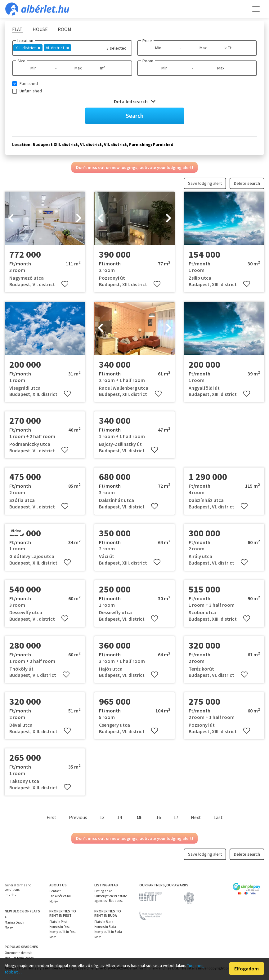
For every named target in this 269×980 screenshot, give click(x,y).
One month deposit (18, 953)
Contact (55, 891)
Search (135, 115)
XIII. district (28, 48)
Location (25, 41)
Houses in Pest (60, 927)
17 (176, 817)
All (7, 917)
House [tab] (40, 29)
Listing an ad (103, 891)
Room (148, 61)
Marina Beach (14, 922)
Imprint (10, 894)
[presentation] (11, 219)
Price (147, 41)
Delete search (247, 183)
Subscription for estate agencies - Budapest (111, 898)
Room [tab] (65, 29)
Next (196, 817)
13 (102, 817)
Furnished (29, 83)
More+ (54, 901)
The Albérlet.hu (60, 896)
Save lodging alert (205, 183)
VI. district (57, 48)
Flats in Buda (104, 922)
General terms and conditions (18, 887)
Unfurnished (31, 91)
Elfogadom (247, 969)
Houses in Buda (105, 927)
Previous (78, 817)
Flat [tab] (17, 29)
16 (159, 817)
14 (119, 817)
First (52, 817)
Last (218, 817)
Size (21, 61)
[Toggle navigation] (256, 9)
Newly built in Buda (108, 932)
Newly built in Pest (63, 932)
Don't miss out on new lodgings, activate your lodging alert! (134, 167)
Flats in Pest (58, 922)
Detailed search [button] (135, 101)
